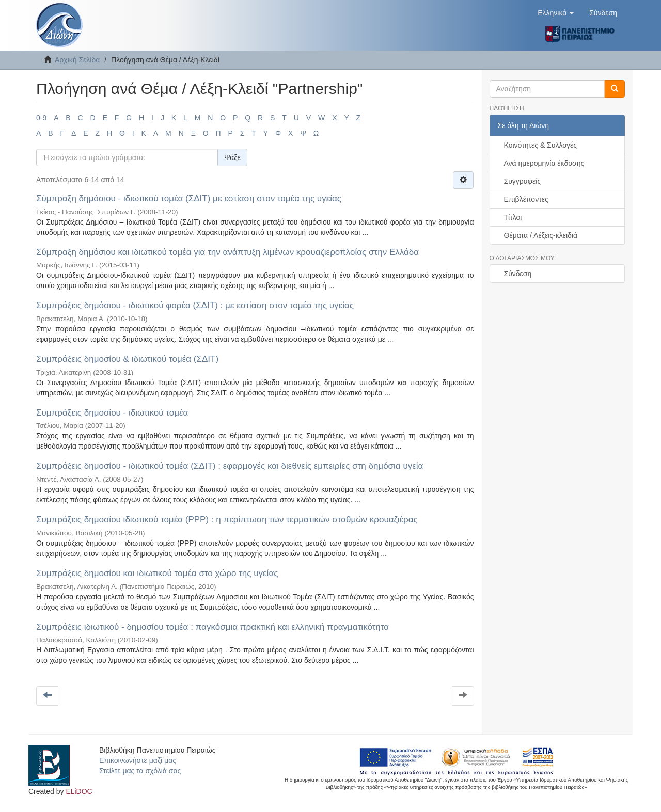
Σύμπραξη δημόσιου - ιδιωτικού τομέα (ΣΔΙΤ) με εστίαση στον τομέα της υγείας (189, 198)
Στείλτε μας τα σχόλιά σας (140, 771)
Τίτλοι (513, 217)
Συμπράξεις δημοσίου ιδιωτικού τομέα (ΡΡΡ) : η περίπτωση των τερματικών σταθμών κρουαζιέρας (227, 520)
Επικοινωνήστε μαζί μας (138, 760)
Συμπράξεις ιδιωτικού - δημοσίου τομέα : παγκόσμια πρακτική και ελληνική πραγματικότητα (213, 627)
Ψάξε (232, 157)
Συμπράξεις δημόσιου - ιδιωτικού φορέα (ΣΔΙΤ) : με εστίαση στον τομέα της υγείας (195, 305)
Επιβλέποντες (526, 199)
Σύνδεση (518, 274)
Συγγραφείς (523, 181)
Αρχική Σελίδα (77, 60)
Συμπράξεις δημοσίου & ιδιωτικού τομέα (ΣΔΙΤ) (127, 359)
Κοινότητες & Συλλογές (540, 145)
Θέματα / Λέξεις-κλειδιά (541, 235)
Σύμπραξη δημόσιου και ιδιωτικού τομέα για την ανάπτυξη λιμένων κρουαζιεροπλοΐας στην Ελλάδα (227, 252)
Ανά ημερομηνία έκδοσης (544, 163)
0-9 (41, 118)
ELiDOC (79, 791)
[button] (556, 13)
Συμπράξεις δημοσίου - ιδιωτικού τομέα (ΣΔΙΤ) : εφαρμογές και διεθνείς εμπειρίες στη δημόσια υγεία (230, 466)
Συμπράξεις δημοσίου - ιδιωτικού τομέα (112, 413)
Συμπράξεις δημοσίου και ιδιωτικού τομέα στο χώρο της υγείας (157, 573)
